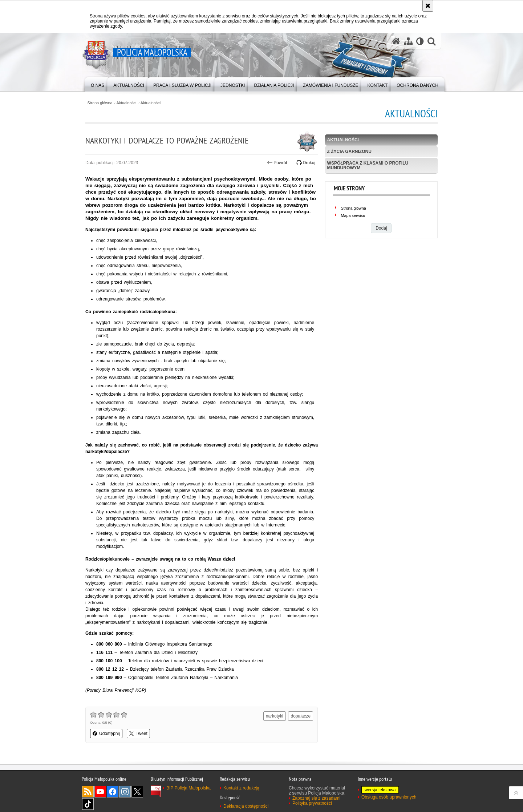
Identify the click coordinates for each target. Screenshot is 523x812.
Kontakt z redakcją (241, 788)
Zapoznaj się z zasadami (316, 798)
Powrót (277, 163)
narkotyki (275, 716)
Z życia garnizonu (349, 152)
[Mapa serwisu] (408, 41)
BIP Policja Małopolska (188, 788)
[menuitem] (98, 84)
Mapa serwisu (353, 215)
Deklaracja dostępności (246, 806)
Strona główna (100, 103)
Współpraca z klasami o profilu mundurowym (368, 165)
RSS (88, 792)
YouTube (100, 792)
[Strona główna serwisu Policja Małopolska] (396, 41)
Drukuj (306, 163)
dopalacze (301, 716)
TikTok (88, 804)
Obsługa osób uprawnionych (389, 797)
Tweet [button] (138, 734)
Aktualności (127, 103)
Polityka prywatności (312, 803)
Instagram (125, 792)
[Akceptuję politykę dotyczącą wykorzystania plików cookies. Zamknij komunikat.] (428, 6)
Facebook (113, 792)
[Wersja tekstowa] (420, 41)
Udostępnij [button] (106, 734)
